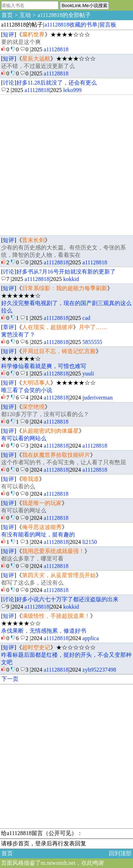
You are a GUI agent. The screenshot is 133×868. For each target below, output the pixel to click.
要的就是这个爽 (21, 42)
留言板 (108, 25)
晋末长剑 (33, 240)
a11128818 (56, 49)
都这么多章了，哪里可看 (32, 559)
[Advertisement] (66, 165)
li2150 (90, 542)
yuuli (88, 373)
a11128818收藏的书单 (71, 25)
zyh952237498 (99, 670)
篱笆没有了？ (18, 335)
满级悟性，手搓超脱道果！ (56, 616)
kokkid (71, 279)
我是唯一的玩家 (42, 503)
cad (86, 318)
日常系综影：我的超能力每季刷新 (65, 288)
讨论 (9, 83)
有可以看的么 (18, 486)
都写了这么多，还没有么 (32, 583)
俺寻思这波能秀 (42, 527)
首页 (7, 15)
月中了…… (93, 327)
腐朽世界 (33, 35)
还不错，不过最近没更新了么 (38, 66)
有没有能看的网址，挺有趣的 (38, 534)
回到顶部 (120, 853)
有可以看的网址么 (24, 510)
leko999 (72, 90)
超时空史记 (36, 647)
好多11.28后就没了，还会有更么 (57, 83)
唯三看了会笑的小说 (27, 390)
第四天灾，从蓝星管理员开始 (59, 575)
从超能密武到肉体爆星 (50, 431)
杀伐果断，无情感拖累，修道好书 (44, 631)
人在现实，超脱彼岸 (48, 327)
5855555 (92, 342)
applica (90, 638)
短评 (9, 35)
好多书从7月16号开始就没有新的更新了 (66, 272)
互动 (25, 15)
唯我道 (31, 479)
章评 (9, 327)
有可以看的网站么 (24, 438)
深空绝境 (33, 407)
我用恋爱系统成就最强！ (53, 551)
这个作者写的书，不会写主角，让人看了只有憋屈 (63, 462)
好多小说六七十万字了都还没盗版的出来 (67, 599)
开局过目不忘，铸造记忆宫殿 (59, 351)
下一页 (10, 679)
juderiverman (97, 398)
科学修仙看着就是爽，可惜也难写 (44, 366)
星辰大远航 (36, 59)
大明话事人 (36, 383)
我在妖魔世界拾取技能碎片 (56, 455)
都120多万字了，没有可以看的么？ (45, 414)
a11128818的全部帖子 (64, 15)
